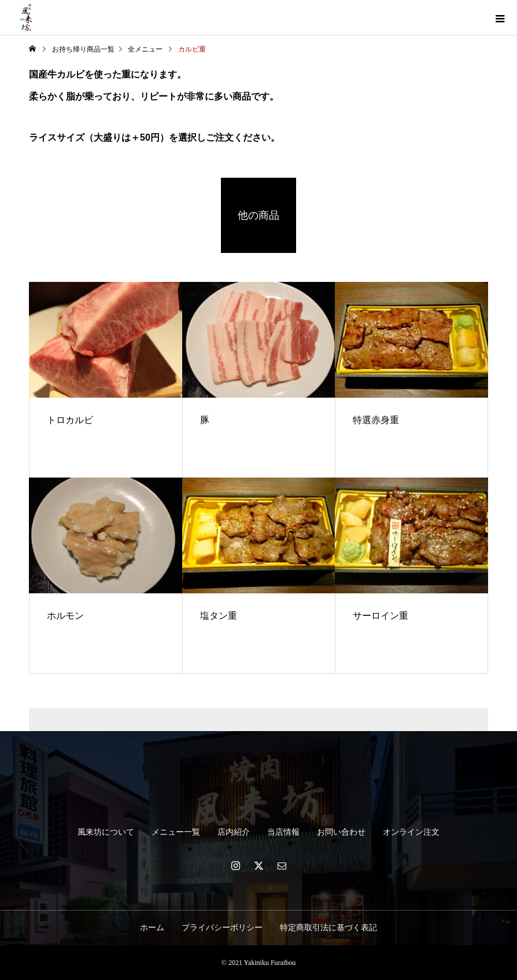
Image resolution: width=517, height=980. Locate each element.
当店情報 (283, 832)
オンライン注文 (411, 832)
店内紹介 (234, 832)
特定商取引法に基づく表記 (328, 928)
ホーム (152, 928)
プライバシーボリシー (222, 928)
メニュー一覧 (176, 832)
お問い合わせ (341, 832)
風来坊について (106, 832)
